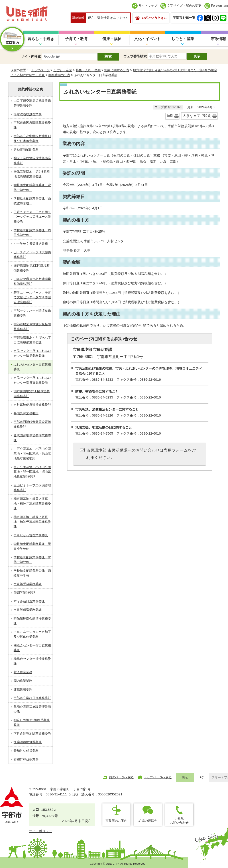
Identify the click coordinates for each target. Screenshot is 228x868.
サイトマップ (148, 6)
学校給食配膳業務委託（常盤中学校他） (32, 187)
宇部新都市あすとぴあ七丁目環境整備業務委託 (32, 340)
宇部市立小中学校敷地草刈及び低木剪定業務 (32, 138)
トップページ (40, 70)
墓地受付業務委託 (26, 413)
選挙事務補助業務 (26, 150)
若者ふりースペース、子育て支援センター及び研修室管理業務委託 (32, 297)
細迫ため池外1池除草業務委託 (32, 722)
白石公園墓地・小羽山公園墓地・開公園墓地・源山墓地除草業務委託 (32, 454)
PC (202, 778)
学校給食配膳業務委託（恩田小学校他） (32, 233)
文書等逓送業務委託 (28, 610)
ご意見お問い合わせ (179, 820)
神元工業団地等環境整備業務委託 (32, 161)
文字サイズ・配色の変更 (184, 6)
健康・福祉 (112, 39)
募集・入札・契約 (88, 70)
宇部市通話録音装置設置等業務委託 (32, 424)
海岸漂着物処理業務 (28, 114)
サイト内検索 (31, 56)
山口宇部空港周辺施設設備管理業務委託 (32, 103)
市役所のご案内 (116, 821)
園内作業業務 (23, 681)
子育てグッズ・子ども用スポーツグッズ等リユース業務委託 (32, 217)
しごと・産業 (183, 39)
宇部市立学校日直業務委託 (32, 698)
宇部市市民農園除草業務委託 (32, 125)
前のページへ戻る (121, 777)
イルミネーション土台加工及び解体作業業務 (32, 634)
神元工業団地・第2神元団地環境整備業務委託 (32, 174)
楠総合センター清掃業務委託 (32, 661)
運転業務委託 (23, 689)
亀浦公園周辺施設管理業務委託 (32, 709)
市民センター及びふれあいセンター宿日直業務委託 (32, 380)
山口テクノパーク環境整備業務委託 (32, 255)
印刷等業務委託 (24, 593)
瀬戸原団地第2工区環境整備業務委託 (32, 268)
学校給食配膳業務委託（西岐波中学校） (32, 201)
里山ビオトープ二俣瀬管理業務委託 (32, 488)
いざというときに (154, 18)
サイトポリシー (41, 831)
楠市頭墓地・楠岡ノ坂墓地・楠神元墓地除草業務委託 (32, 503)
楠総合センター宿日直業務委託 (32, 648)
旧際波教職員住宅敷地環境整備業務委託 (32, 281)
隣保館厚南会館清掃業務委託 (32, 621)
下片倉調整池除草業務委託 (32, 734)
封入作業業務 (23, 672)
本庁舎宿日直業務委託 (29, 601)
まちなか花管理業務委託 (31, 535)
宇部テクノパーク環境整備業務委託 (32, 313)
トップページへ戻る (158, 777)
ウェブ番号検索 (135, 56)
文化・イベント (147, 39)
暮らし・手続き (41, 39)
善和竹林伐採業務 (26, 751)
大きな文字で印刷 (197, 116)
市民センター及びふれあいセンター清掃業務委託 (32, 353)
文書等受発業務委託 (28, 584)
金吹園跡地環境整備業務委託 (32, 438)
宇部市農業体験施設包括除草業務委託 (32, 327)
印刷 (170, 116)
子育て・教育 (76, 39)
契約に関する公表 (117, 70)
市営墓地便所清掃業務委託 (32, 405)
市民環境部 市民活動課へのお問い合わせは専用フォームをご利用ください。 (141, 454)
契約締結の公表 (59, 75)
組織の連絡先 (148, 821)
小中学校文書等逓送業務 (31, 244)
